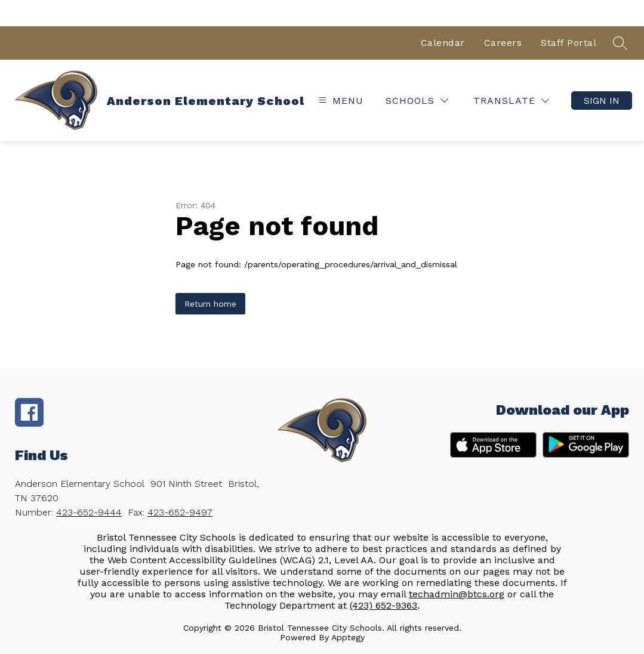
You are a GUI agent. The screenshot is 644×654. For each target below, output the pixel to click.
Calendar (443, 43)
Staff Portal (568, 43)
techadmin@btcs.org (457, 594)
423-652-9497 (180, 512)
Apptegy (348, 637)
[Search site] (620, 43)
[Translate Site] (511, 101)
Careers (503, 43)
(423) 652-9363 (383, 605)
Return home (210, 304)
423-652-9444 (89, 512)
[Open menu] (340, 101)
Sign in (602, 101)
